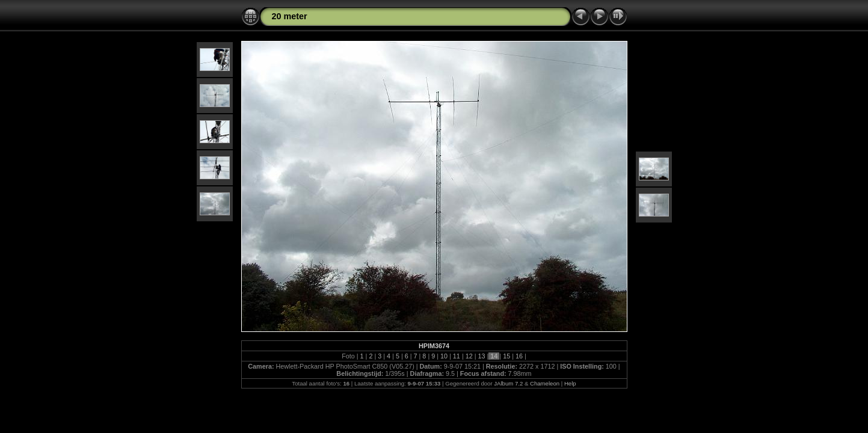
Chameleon (545, 383)
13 (482, 356)
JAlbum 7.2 (508, 383)
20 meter (290, 16)
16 (519, 356)
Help (570, 383)
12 (469, 356)
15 (506, 356)
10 (444, 356)
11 (457, 356)
